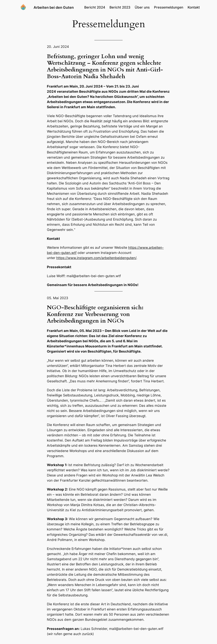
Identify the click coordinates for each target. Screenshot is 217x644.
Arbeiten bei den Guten (54, 7)
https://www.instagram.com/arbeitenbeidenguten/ (96, 258)
